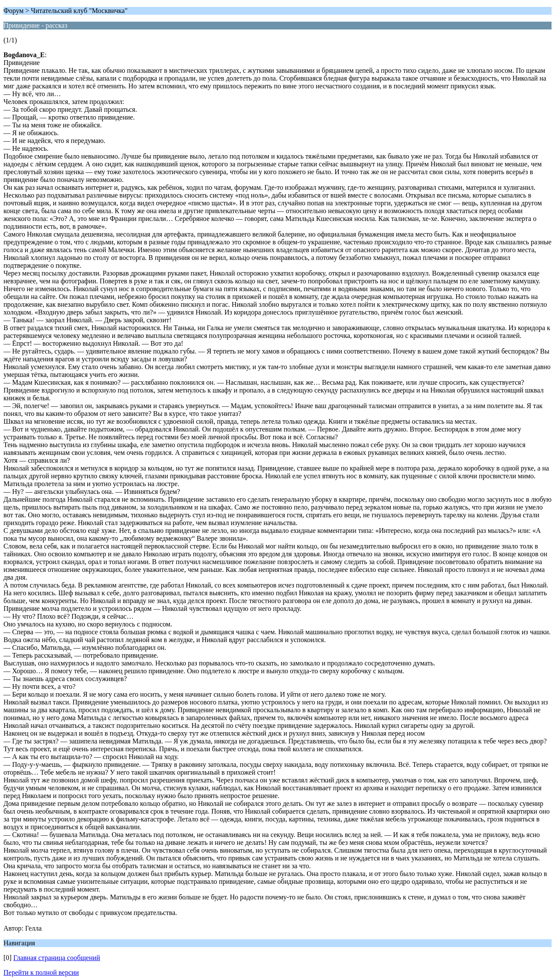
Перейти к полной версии (41, 972)
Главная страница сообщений (57, 958)
